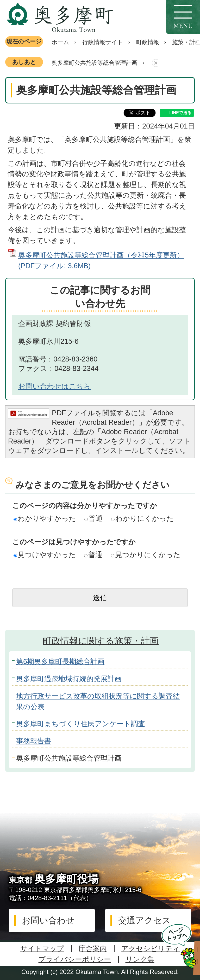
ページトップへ (181, 949)
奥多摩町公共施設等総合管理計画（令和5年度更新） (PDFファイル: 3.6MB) (101, 260)
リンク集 (140, 959)
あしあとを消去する (154, 63)
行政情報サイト (103, 42)
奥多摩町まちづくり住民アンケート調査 (81, 724)
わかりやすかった (45, 518)
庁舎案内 (93, 949)
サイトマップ (42, 949)
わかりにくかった (142, 518)
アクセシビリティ (151, 949)
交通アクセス (145, 920)
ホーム (60, 42)
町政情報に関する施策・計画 (101, 641)
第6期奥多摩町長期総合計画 (60, 661)
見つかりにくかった (146, 555)
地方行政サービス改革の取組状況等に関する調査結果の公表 (98, 701)
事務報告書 (34, 741)
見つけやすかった (45, 555)
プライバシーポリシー (75, 959)
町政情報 (148, 42)
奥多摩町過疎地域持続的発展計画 (69, 679)
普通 (93, 518)
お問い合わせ (48, 920)
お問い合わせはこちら (54, 386)
